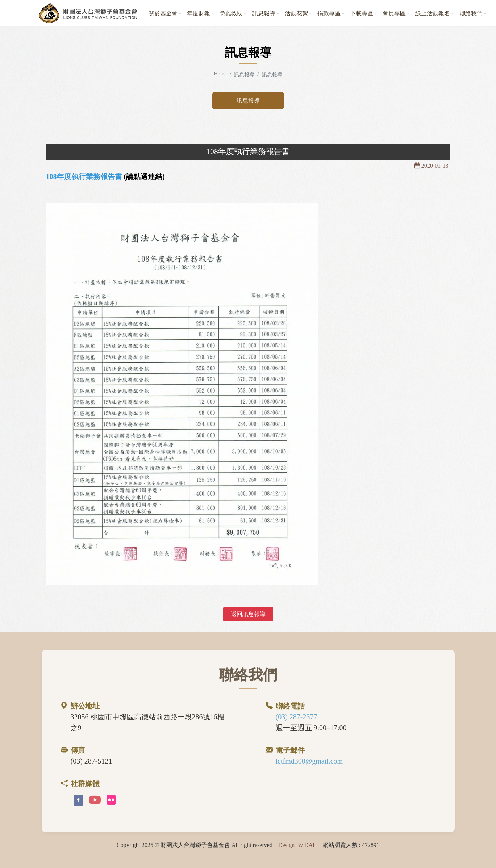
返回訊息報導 (248, 614)
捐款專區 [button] (329, 13)
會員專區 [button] (394, 13)
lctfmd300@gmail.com (309, 761)
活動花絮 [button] (296, 13)
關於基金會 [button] (163, 13)
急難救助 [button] (231, 13)
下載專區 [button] (362, 13)
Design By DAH (298, 845)
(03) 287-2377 (297, 717)
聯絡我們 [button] (471, 13)
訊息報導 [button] (264, 13)
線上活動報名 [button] (433, 13)
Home (220, 74)
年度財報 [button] (199, 13)
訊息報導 (248, 101)
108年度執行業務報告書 (84, 177)
